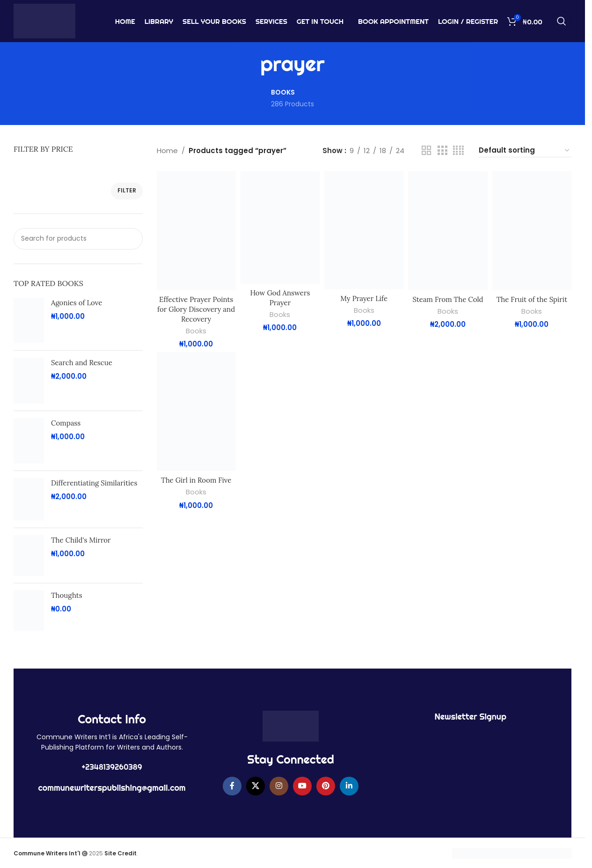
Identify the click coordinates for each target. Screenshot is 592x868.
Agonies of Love (77, 303)
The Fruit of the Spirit (532, 299)
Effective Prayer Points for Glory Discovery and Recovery (196, 309)
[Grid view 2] (426, 151)
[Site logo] (44, 20)
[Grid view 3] (442, 151)
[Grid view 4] (458, 151)
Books (196, 331)
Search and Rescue (82, 363)
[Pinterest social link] (326, 786)
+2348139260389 (112, 767)
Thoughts (67, 595)
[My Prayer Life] (364, 230)
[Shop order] (525, 151)
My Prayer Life (364, 298)
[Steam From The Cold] (448, 231)
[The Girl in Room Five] (196, 412)
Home (167, 151)
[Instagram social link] (279, 786)
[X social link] (256, 786)
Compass (66, 423)
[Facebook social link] (232, 786)
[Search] (562, 21)
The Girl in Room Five (196, 480)
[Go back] (248, 64)
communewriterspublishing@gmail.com (112, 788)
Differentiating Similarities (94, 483)
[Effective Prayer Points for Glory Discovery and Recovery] (196, 231)
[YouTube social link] (302, 786)
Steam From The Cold (448, 299)
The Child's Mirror (81, 540)
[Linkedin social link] (349, 786)
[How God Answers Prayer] (280, 228)
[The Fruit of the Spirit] (532, 231)
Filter (127, 190)
